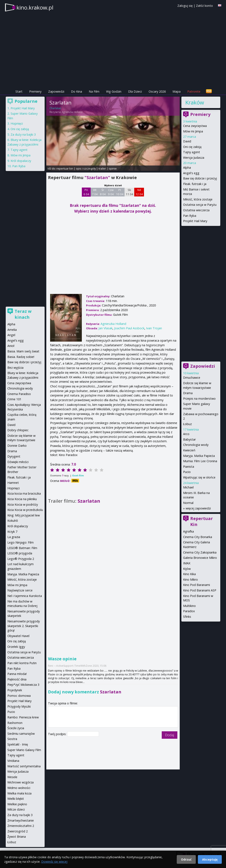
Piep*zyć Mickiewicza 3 (23, 685)
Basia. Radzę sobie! (21, 357)
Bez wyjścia (15, 368)
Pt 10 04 (120, 192)
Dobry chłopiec (18, 430)
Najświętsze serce (20, 590)
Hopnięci (17, 123)
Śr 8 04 (103, 192)
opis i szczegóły (86, 168)
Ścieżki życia (16, 728)
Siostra (12, 739)
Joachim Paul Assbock (129, 328)
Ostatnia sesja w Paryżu (200, 205)
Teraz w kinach (23, 314)
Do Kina (77, 91)
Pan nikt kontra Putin (22, 663)
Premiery (35, 91)
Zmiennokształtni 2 (21, 826)
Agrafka (188, 531)
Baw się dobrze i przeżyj (200, 178)
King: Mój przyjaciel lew (24, 515)
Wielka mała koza (19, 793)
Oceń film (78, 475)
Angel (11, 335)
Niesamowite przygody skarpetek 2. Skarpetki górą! (24, 626)
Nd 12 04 (139, 192)
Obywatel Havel (18, 636)
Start (19, 91)
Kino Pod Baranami (197, 585)
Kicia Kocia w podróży (23, 504)
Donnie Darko (17, 446)
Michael (188, 487)
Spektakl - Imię (18, 744)
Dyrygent (14, 456)
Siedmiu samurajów (21, 734)
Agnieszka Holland (72, 112)
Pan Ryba (190, 216)
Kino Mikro (190, 579)
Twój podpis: (58, 734)
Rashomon (15, 723)
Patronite (194, 91)
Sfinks (187, 617)
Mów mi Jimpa (193, 131)
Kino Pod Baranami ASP (200, 590)
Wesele (12, 777)
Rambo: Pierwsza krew (23, 717)
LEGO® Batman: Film (22, 548)
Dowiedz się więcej (54, 862)
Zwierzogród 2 (18, 831)
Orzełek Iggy (16, 647)
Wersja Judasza (194, 158)
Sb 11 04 (129, 192)
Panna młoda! (17, 674)
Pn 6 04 (86, 192)
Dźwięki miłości (18, 462)
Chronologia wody (196, 445)
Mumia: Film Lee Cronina (200, 461)
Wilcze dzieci (16, 809)
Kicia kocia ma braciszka (24, 493)
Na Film (94, 91)
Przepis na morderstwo (199, 399)
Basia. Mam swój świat (23, 351)
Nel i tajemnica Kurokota (25, 596)
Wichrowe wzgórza (21, 782)
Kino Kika (189, 574)
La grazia (14, 537)
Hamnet (13, 483)
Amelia (12, 330)
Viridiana (13, 761)
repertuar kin (65, 168)
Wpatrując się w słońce (199, 477)
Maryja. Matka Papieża (199, 456)
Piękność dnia (17, 679)
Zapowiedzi (56, 91)
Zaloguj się (185, 6)
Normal (188, 503)
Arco (186, 434)
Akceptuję (210, 859)
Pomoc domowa (19, 696)
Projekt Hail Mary (195, 221)
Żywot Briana (17, 837)
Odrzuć (186, 859)
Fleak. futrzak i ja (195, 184)
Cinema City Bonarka (198, 537)
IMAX (187, 563)
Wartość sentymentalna (24, 766)
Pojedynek (15, 690)
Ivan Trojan (154, 328)
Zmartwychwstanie (21, 820)
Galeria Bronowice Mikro (200, 558)
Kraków (195, 102)
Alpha (187, 168)
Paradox (189, 611)
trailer (102, 168)
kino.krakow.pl (35, 7)
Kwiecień (189, 450)
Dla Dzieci (135, 91)
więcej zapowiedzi (198, 508)
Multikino (189, 606)
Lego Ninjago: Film (21, 542)
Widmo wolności (19, 788)
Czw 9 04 (111, 192)
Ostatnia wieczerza (196, 210)
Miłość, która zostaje (198, 199)
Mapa (177, 91)
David (187, 141)
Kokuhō (13, 521)
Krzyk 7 (12, 532)
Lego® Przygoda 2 (21, 559)
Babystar (189, 439)
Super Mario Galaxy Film (24, 750)
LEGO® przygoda (20, 553)
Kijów (187, 569)
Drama (188, 393)
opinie (113, 168)
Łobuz (187, 424)
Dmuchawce (192, 378)
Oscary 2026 (157, 91)
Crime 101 (14, 399)
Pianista (189, 467)
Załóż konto (204, 6)
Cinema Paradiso (19, 394)
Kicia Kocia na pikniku (22, 499)
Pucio (187, 472)
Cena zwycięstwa (195, 126)
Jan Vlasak (105, 328)
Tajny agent (192, 152)
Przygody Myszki (19, 706)
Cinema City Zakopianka (200, 552)
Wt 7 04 (95, 192)
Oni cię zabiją (192, 147)
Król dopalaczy (21, 161)
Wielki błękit (16, 799)
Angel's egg (191, 173)
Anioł (11, 346)
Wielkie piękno (17, 804)
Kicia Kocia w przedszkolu (25, 510)
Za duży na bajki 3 (23, 134)
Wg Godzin (114, 91)
